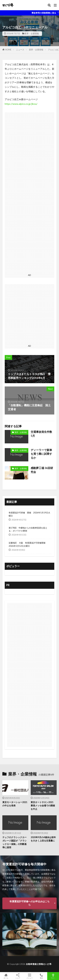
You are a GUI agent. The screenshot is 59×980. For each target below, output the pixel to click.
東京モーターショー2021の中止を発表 (15, 804)
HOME (8, 50)
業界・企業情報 (32, 33)
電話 (41, 976)
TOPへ (53, 976)
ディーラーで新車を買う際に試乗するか (41, 454)
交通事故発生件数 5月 (42, 434)
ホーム (6, 976)
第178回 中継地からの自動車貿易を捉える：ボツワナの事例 (28, 529)
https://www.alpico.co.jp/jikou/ (21, 104)
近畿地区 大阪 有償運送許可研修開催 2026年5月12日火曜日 (28, 544)
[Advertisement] (29, 192)
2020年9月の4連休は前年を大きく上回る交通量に (43, 839)
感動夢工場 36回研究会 (42, 470)
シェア (18, 976)
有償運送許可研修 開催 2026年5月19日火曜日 (29, 514)
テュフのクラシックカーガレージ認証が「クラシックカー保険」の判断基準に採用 (14, 842)
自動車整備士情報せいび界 (39, 964)
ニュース (20, 50)
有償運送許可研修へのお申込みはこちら (29, 903)
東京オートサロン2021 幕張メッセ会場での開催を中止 (43, 806)
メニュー (29, 976)
